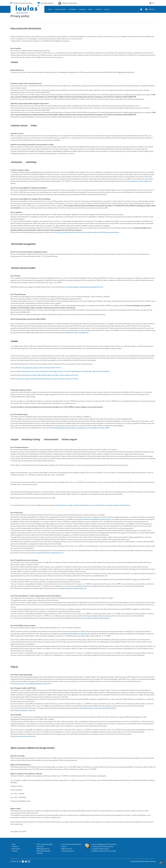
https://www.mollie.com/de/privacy (77, 332)
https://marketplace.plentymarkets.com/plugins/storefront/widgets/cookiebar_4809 (81, 428)
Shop (50, 9)
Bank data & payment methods (43, 852)
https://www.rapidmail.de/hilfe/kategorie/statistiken (101, 232)
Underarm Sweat (60, 9)
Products (14, 846)
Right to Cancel (66, 849)
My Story (98, 9)
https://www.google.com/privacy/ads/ (96, 618)
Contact (107, 9)
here (79, 314)
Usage (90, 9)
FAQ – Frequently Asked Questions (44, 845)
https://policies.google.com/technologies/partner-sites (76, 505)
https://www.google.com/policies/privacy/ (72, 588)
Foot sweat (82, 9)
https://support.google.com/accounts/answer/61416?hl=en (42, 368)
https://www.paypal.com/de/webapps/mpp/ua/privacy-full (84, 287)
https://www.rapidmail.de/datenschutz (68, 232)
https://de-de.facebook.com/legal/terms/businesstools (93, 519)
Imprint (63, 846)
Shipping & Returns (42, 849)
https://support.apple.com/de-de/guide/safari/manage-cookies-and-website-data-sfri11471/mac (47, 379)
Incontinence (73, 9)
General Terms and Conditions (71, 844)
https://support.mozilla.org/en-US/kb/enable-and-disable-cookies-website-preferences (50, 375)
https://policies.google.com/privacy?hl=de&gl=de (114, 505)
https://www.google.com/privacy (24, 710)
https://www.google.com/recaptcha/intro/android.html (98, 708)
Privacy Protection (67, 851)
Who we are (15, 849)
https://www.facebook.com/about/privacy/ (49, 553)
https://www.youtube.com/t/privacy (23, 736)
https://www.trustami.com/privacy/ (140, 181)
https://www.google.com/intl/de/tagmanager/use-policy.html (31, 683)
